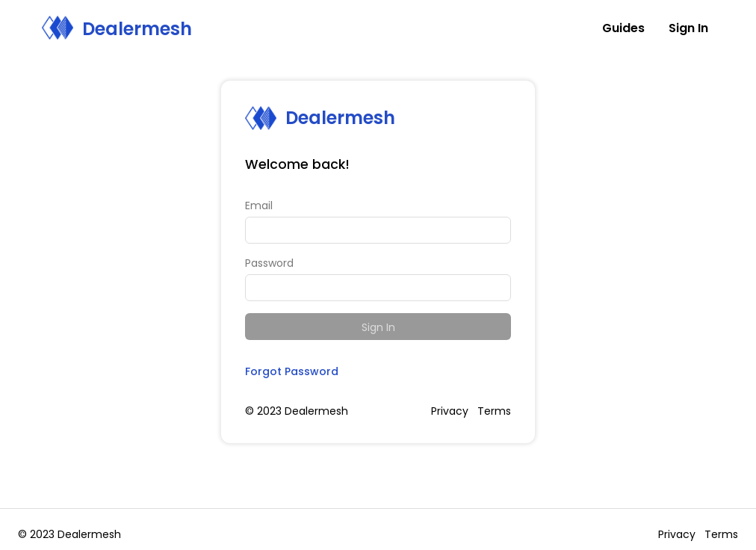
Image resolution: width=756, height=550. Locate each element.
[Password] (378, 288)
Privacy (450, 411)
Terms (494, 411)
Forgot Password (292, 371)
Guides (623, 28)
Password (269, 263)
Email (259, 206)
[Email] (378, 230)
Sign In (378, 327)
